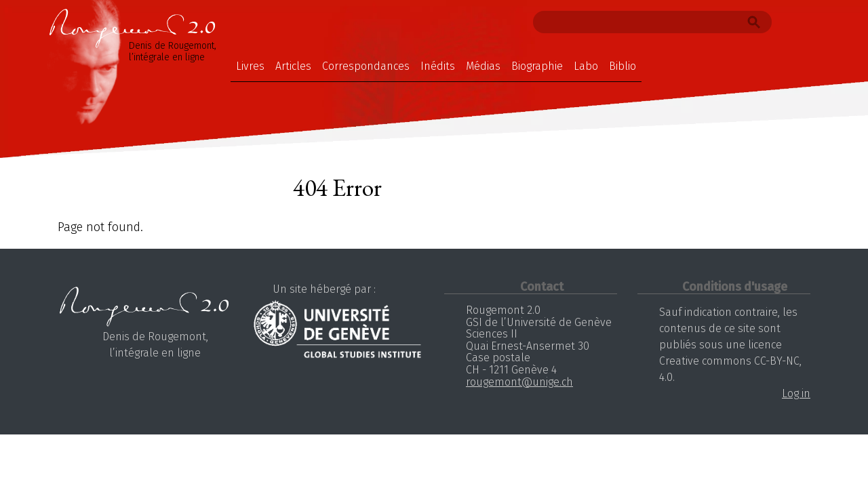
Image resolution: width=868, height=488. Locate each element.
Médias (483, 66)
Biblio (623, 66)
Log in (796, 393)
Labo (586, 66)
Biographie (537, 66)
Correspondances (366, 66)
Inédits (438, 66)
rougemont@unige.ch (519, 382)
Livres (250, 66)
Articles (293, 66)
